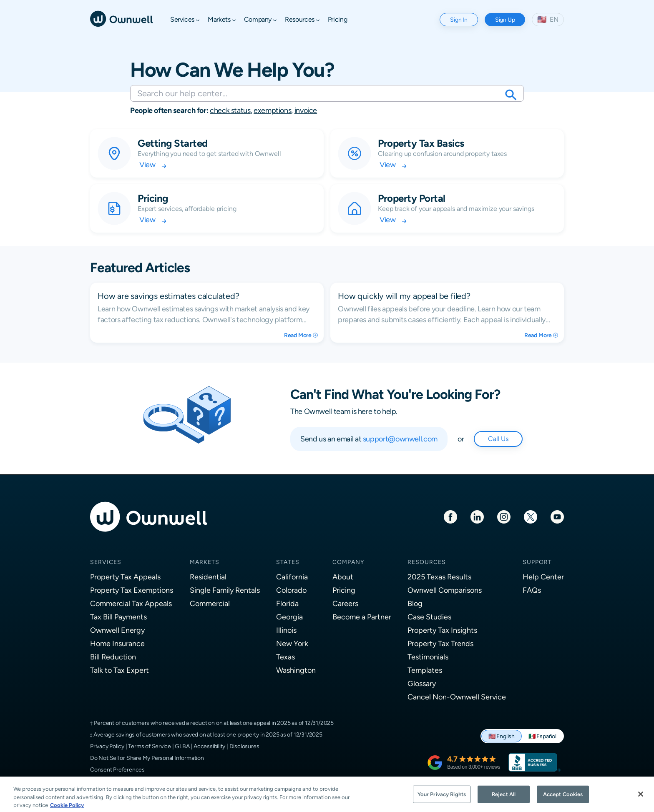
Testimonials (428, 657)
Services (106, 562)
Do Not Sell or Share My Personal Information (147, 758)
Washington (296, 670)
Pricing (344, 590)
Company (348, 562)
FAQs (532, 590)
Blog (415, 603)
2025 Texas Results (439, 577)
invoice (306, 110)
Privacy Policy (107, 746)
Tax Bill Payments (118, 617)
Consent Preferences (117, 769)
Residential (208, 577)
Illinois (286, 630)
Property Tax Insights (442, 630)
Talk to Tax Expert (119, 670)
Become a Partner (362, 617)
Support (537, 562)
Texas (285, 657)
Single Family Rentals (225, 590)
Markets (205, 562)
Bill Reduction (113, 657)
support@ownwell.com (400, 439)
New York (292, 643)
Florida (287, 603)
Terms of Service (150, 746)
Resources (427, 562)
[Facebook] (450, 516)
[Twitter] (531, 516)
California (292, 577)
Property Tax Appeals (125, 577)
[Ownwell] (121, 18)
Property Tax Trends (440, 643)
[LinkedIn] (477, 516)
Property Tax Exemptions (132, 590)
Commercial (210, 603)
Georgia (289, 617)
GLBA (182, 746)
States (288, 562)
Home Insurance (117, 643)
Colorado (291, 590)
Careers (345, 603)
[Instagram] (504, 516)
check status (230, 110)
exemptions (272, 110)
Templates (425, 670)
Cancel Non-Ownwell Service (457, 697)
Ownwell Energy (117, 630)
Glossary (422, 683)
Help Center (543, 577)
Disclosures (244, 746)
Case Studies (429, 617)
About (343, 577)
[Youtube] (557, 516)
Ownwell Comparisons (445, 590)
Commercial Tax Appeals (131, 603)
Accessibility (209, 746)
